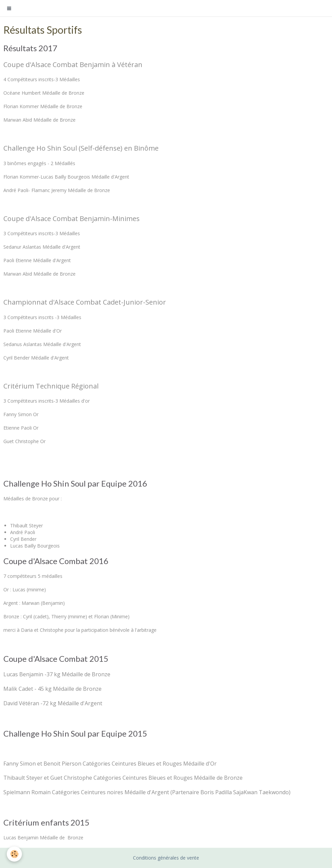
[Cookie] (14, 854)
